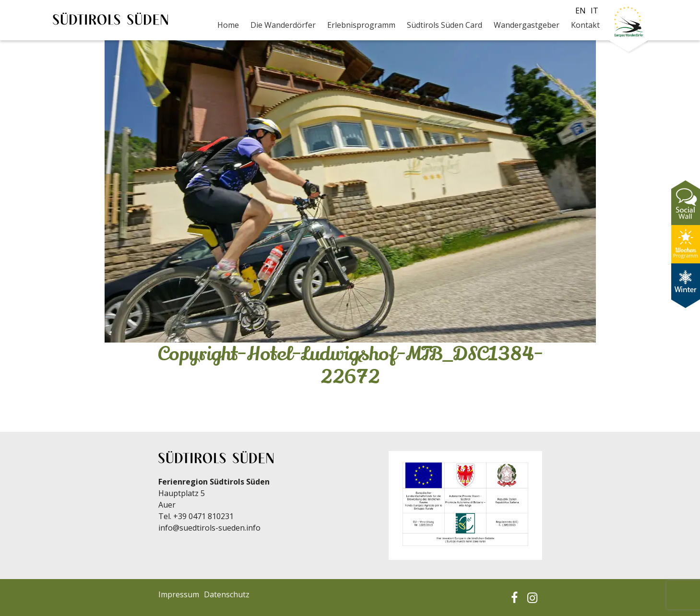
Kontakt (585, 25)
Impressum (179, 594)
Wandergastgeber (527, 25)
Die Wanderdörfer (283, 25)
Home (228, 25)
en (581, 11)
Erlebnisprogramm (361, 25)
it (594, 11)
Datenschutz (227, 594)
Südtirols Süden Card (445, 25)
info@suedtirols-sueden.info (209, 528)
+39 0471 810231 (203, 516)
